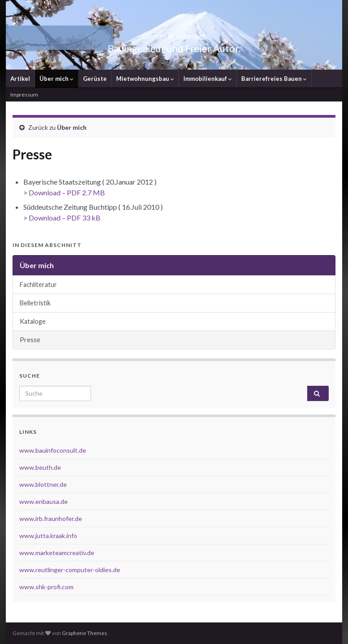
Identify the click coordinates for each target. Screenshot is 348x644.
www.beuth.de (40, 467)
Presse (30, 340)
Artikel (20, 79)
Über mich (57, 79)
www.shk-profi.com (46, 587)
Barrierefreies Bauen (274, 79)
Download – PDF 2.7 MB (67, 192)
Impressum (24, 95)
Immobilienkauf (208, 79)
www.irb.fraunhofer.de (51, 518)
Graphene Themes (85, 633)
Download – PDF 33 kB (65, 218)
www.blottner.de (43, 484)
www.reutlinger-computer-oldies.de (70, 570)
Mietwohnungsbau (145, 79)
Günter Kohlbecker (174, 33)
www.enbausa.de (43, 501)
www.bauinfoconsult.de (53, 450)
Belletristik (35, 303)
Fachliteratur (38, 285)
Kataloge (33, 321)
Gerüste (95, 79)
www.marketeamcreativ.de (57, 553)
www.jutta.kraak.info (48, 536)
